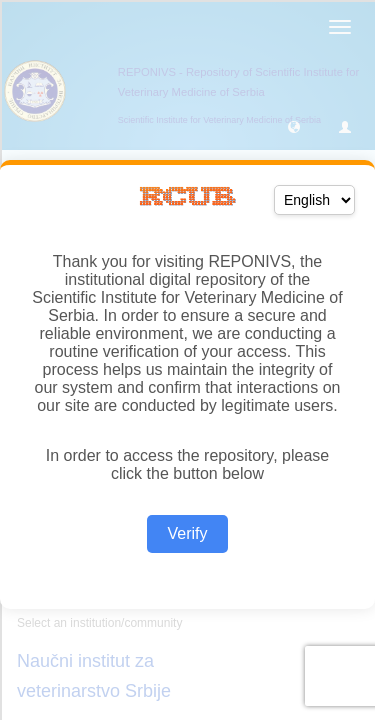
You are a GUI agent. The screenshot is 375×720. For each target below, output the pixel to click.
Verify (187, 533)
